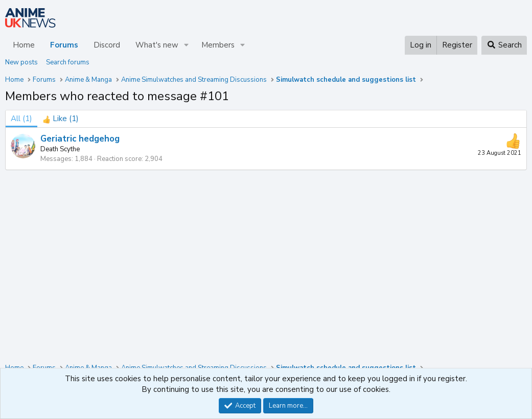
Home (24, 45)
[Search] (504, 45)
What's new (157, 45)
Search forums (68, 62)
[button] (187, 45)
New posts (21, 62)
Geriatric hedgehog (80, 139)
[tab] (61, 119)
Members (218, 45)
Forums (64, 45)
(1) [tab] (21, 119)
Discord (107, 45)
